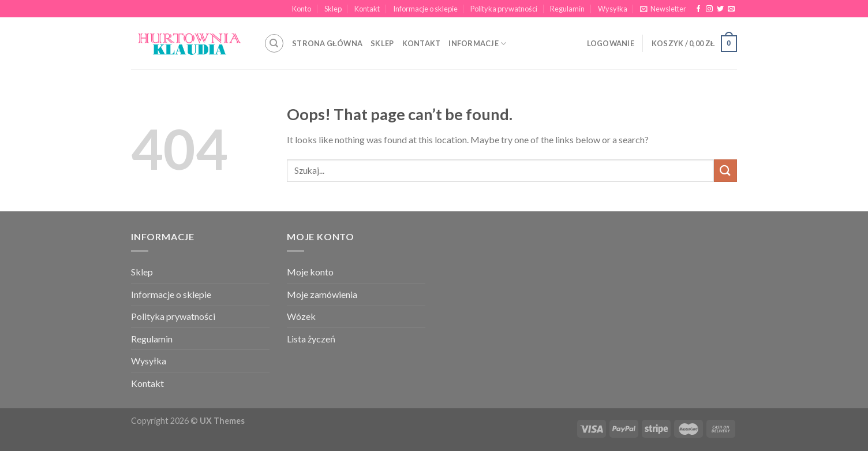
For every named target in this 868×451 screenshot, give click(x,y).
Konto (302, 9)
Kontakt (367, 9)
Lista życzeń (311, 339)
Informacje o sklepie (425, 9)
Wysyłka (613, 9)
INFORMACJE (477, 44)
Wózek (301, 316)
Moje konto (310, 272)
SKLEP (382, 43)
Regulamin (567, 9)
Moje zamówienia (322, 294)
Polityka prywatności (504, 9)
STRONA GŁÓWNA (327, 43)
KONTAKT (422, 43)
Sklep (333, 9)
